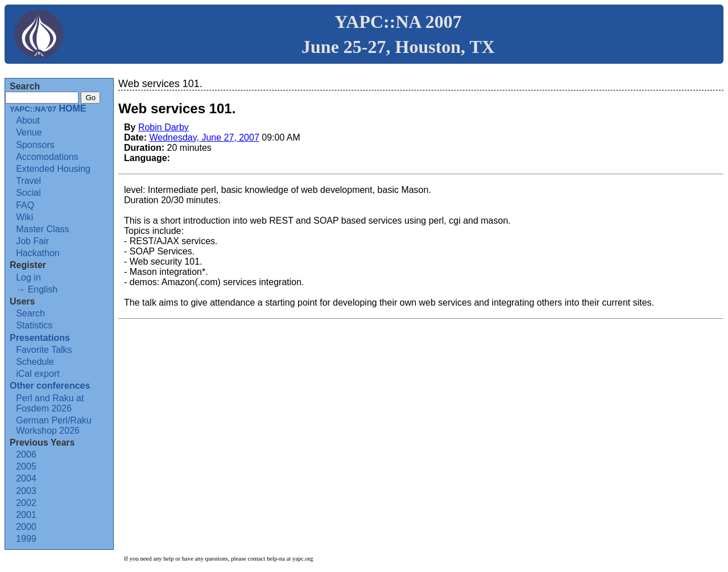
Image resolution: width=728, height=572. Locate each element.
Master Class (42, 229)
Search (30, 313)
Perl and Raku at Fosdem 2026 (50, 403)
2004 (26, 478)
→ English (37, 289)
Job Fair (32, 241)
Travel (28, 181)
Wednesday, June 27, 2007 (204, 137)
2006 (26, 454)
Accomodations (47, 157)
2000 (26, 527)
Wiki (24, 217)
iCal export (38, 374)
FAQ (25, 205)
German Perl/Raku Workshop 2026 (54, 425)
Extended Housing (53, 169)
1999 (26, 539)
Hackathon (38, 253)
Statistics (34, 325)
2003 (26, 491)
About (28, 120)
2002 (26, 503)
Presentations (40, 338)
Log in (28, 277)
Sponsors (35, 145)
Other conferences (50, 386)
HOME (48, 108)
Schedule (35, 362)
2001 (26, 515)
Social (28, 193)
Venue (29, 132)
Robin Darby (164, 127)
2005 (26, 466)
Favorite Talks (44, 350)
